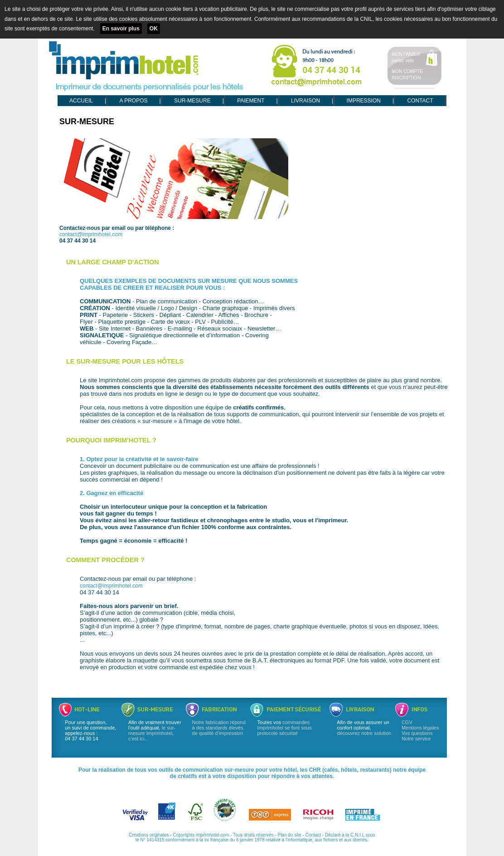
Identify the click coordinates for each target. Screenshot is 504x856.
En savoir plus (121, 29)
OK (154, 29)
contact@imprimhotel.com (91, 234)
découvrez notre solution (364, 733)
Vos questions (417, 733)
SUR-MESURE (192, 101)
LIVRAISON (305, 101)
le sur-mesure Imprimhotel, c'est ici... (152, 733)
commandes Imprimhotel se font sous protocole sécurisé (285, 728)
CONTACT (420, 101)
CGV (407, 722)
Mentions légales (420, 728)
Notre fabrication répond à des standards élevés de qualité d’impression (219, 728)
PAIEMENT (251, 101)
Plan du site (289, 835)
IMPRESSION (364, 101)
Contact (313, 835)
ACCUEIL (81, 101)
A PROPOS (133, 101)
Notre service (416, 739)
